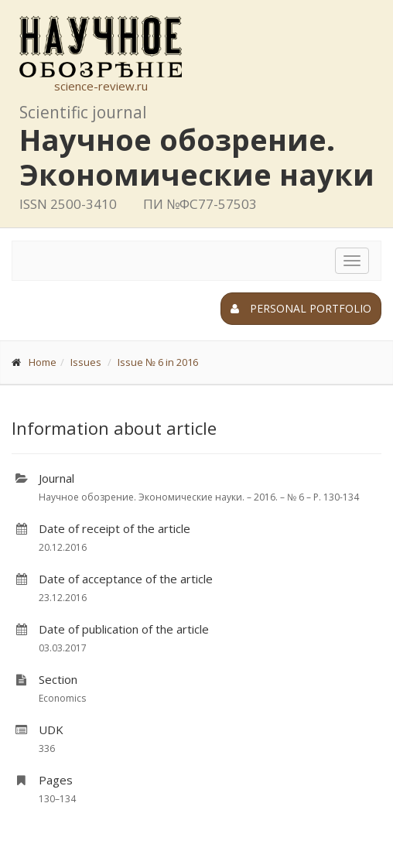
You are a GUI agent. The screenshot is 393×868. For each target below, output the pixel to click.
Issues (86, 362)
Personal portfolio (301, 308)
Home (43, 362)
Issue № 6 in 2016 (158, 362)
